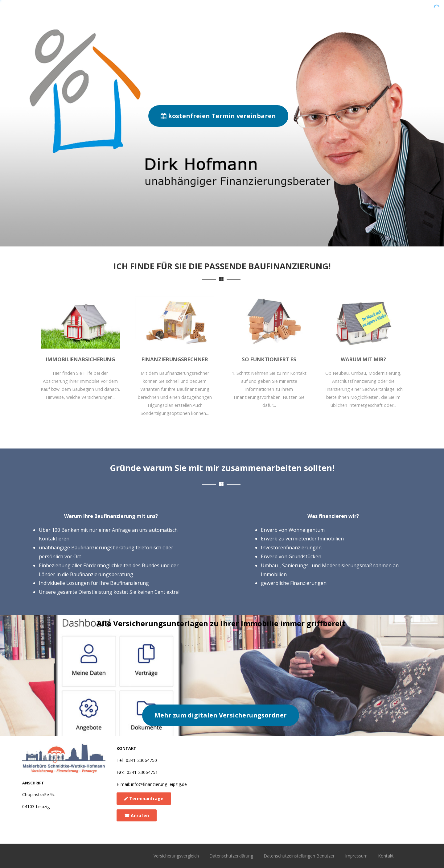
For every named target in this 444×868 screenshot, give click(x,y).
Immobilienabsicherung (80, 359)
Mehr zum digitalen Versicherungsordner (221, 715)
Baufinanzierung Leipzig (101, 13)
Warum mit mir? (203, 10)
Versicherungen (383, 10)
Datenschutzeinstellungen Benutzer (299, 856)
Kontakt (386, 856)
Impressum (356, 856)
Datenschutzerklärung (231, 856)
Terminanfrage (144, 798)
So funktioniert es (259, 10)
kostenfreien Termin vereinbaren (218, 116)
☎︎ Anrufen (137, 815)
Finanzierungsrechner (323, 10)
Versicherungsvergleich (176, 856)
